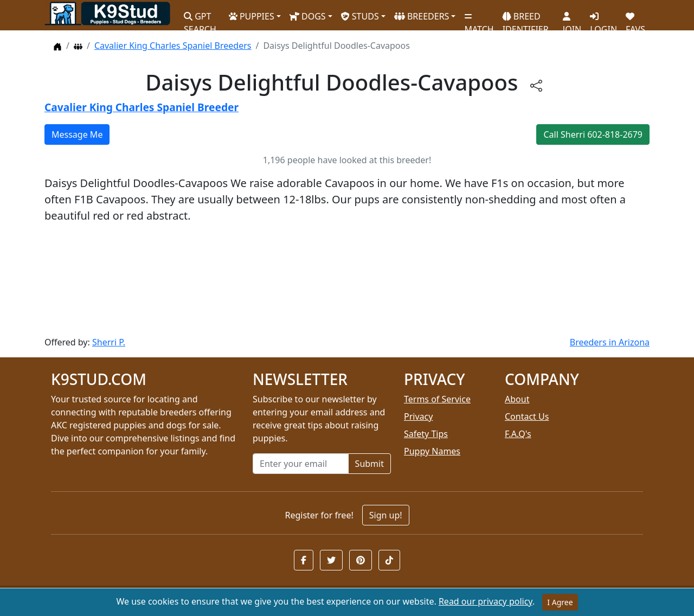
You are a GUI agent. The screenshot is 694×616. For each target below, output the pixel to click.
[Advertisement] (347, 280)
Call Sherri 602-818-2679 (593, 134)
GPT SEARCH (200, 18)
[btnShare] (536, 85)
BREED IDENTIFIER (526, 18)
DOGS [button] (308, 16)
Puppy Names (432, 451)
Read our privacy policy (486, 601)
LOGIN (603, 19)
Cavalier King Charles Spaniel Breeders (173, 46)
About (517, 399)
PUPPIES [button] (252, 16)
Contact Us (527, 416)
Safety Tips (426, 434)
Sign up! (386, 515)
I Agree (560, 602)
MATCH (479, 19)
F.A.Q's (518, 434)
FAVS (635, 19)
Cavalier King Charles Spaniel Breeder (142, 107)
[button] (304, 560)
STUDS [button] (360, 16)
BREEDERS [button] (422, 16)
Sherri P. (109, 342)
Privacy (418, 416)
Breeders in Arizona (610, 342)
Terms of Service (437, 399)
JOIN (572, 19)
